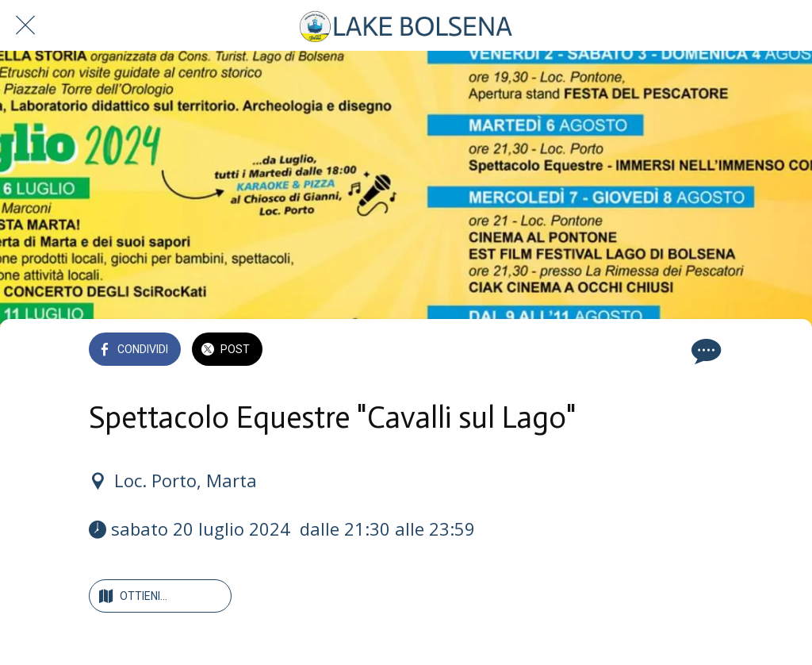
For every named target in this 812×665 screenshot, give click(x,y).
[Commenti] (704, 351)
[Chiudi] (25, 25)
